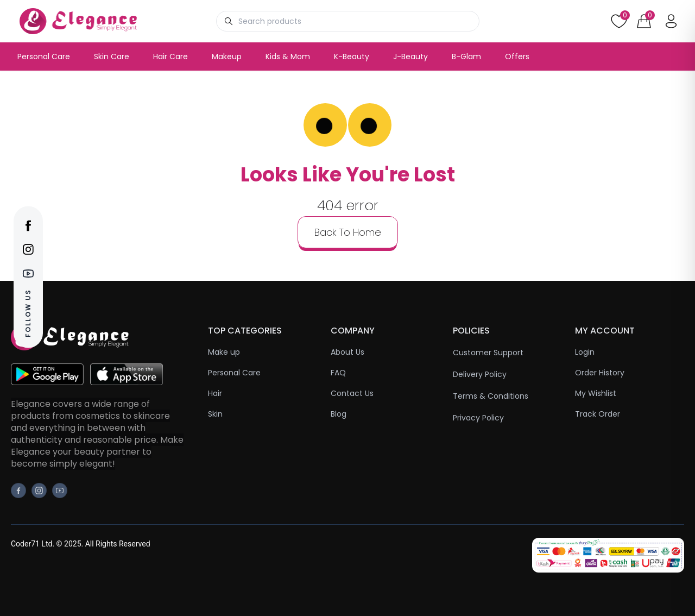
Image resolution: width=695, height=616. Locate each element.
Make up (224, 352)
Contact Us (352, 393)
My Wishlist (596, 393)
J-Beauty (410, 56)
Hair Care (170, 56)
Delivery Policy (480, 374)
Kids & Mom (288, 56)
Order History (600, 373)
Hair (215, 393)
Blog (339, 414)
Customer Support (488, 353)
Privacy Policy (478, 418)
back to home (348, 232)
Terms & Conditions (491, 396)
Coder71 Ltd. (33, 544)
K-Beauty (352, 56)
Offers (517, 56)
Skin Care (112, 56)
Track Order (598, 414)
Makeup (227, 56)
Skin (215, 414)
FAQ (338, 373)
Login (585, 352)
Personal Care (44, 56)
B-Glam (466, 56)
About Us (347, 352)
